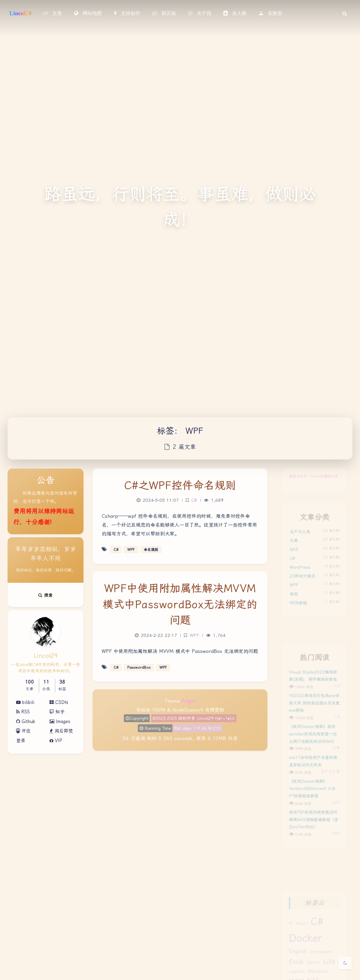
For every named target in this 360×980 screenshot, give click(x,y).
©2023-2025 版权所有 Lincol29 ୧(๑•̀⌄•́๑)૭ (194, 718)
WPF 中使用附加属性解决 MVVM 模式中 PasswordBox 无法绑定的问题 (180, 651)
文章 (290, 548)
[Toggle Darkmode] (345, 963)
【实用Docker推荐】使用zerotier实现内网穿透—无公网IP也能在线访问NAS (312, 751)
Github (26, 722)
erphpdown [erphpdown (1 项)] (322, 963)
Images (60, 722)
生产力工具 (297, 537)
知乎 (57, 712)
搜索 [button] (46, 595)
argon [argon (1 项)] (299, 929)
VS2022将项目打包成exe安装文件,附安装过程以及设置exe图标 (314, 714)
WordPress (297, 579)
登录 (21, 741)
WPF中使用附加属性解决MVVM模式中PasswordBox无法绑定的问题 (180, 604)
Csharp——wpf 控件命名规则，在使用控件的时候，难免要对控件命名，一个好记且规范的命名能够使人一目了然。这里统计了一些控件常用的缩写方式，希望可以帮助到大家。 (179, 525)
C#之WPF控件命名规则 (180, 485)
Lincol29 (20, 13)
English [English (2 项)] (295, 962)
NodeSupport (188, 710)
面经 (290, 611)
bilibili (25, 702)
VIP (56, 741)
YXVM (159, 710)
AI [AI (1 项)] (287, 929)
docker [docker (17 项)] (304, 947)
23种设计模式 (300, 590)
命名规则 (151, 550)
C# (288, 569)
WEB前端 (295, 621)
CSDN (59, 702)
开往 (23, 731)
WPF (290, 601)
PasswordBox (139, 668)
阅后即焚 (61, 731)
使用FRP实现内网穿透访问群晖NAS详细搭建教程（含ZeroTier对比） (313, 853)
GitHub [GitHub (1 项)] (313, 976)
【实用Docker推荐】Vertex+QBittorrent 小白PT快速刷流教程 (312, 816)
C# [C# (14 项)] (318, 927)
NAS (290, 558)
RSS (23, 712)
